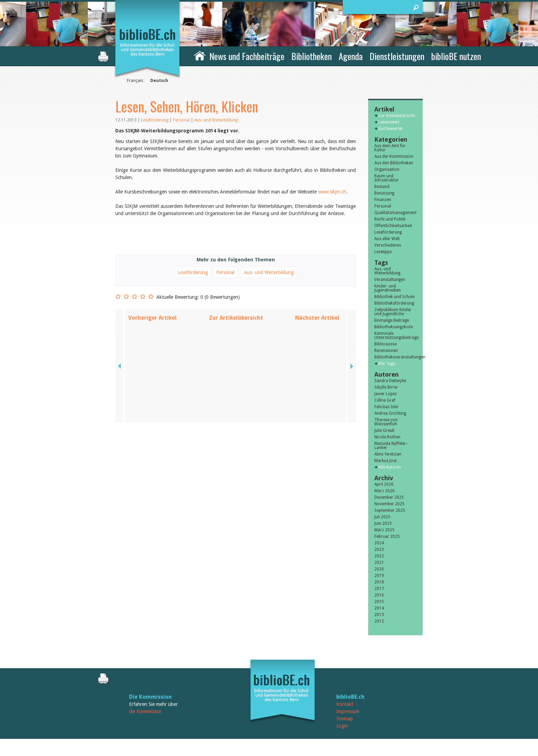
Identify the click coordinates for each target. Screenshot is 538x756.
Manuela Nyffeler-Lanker (391, 446)
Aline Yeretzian (388, 454)
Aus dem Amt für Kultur (390, 148)
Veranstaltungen (390, 280)
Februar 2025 (387, 536)
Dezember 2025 (389, 497)
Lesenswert (389, 122)
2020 (379, 569)
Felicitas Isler (387, 407)
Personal (182, 120)
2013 (379, 615)
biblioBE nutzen (456, 56)
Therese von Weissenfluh (386, 422)
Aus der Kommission (394, 156)
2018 (379, 582)
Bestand (382, 187)
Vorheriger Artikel (153, 318)
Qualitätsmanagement (395, 213)
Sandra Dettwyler (390, 381)
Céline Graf (385, 400)
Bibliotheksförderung (394, 303)
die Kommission (145, 711)
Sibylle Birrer (386, 387)
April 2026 (384, 484)
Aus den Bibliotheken (394, 163)
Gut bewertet (390, 129)
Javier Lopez (386, 394)
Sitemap (345, 719)
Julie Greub (384, 430)
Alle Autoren (390, 467)
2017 (379, 589)
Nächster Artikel (317, 318)
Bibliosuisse (385, 344)
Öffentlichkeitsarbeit (393, 226)
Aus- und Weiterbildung (216, 120)
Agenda (351, 56)
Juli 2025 (382, 517)
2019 (379, 576)
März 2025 (384, 530)
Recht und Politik (390, 219)
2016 (379, 595)
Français (135, 81)
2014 (379, 608)
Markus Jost (385, 461)
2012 (379, 621)
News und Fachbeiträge (247, 56)
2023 (379, 550)
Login (342, 726)
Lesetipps (383, 252)
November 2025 (389, 504)
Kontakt (345, 704)
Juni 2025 (383, 523)
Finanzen (383, 200)
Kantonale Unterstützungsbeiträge (395, 335)
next (351, 318)
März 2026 (384, 491)
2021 (379, 563)
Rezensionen (386, 351)
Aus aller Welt (387, 239)
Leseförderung (155, 120)
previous (120, 318)
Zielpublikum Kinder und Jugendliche (393, 312)
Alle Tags (387, 364)
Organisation (387, 169)
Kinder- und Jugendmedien (388, 288)
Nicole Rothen (387, 437)
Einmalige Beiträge (392, 320)
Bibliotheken (312, 56)
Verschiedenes (388, 245)
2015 (379, 602)
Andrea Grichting (390, 413)
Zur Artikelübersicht (236, 318)
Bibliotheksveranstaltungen (395, 357)
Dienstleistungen (397, 56)
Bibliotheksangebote (394, 327)
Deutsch (159, 81)
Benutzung (384, 193)
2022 (379, 556)
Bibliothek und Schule (394, 297)
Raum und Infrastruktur (387, 178)
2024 (379, 543)
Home (200, 55)
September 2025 (390, 510)
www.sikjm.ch (332, 192)
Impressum (348, 711)
